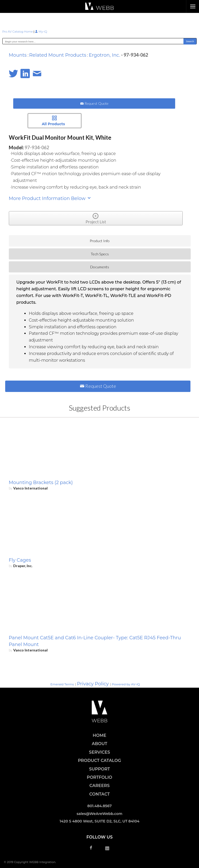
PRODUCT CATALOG (100, 761)
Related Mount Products (58, 55)
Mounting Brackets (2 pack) (41, 483)
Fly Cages (20, 560)
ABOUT (99, 744)
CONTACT (99, 794)
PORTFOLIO (99, 777)
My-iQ (41, 32)
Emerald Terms (62, 684)
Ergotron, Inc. (105, 55)
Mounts (18, 55)
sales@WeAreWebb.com (100, 814)
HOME (99, 735)
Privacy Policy (93, 684)
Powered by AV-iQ (126, 684)
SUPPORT (99, 769)
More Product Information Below (50, 198)
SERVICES (99, 752)
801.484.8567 (99, 806)
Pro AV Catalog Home (18, 32)
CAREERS (99, 786)
